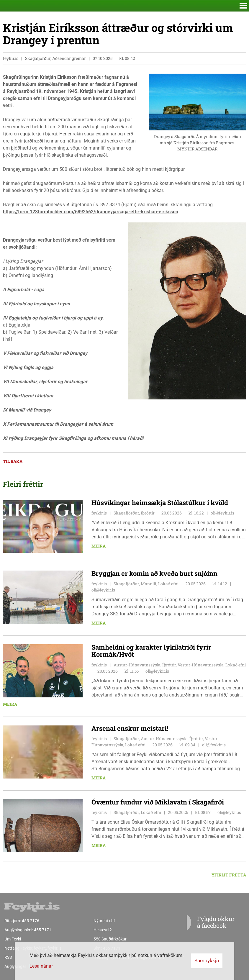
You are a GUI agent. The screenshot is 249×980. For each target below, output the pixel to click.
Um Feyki (13, 939)
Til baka (13, 461)
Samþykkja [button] (207, 961)
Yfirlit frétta (229, 875)
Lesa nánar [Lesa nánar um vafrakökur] (41, 966)
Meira (99, 546)
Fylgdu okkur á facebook (204, 922)
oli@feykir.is (222, 513)
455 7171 (43, 930)
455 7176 (31, 921)
